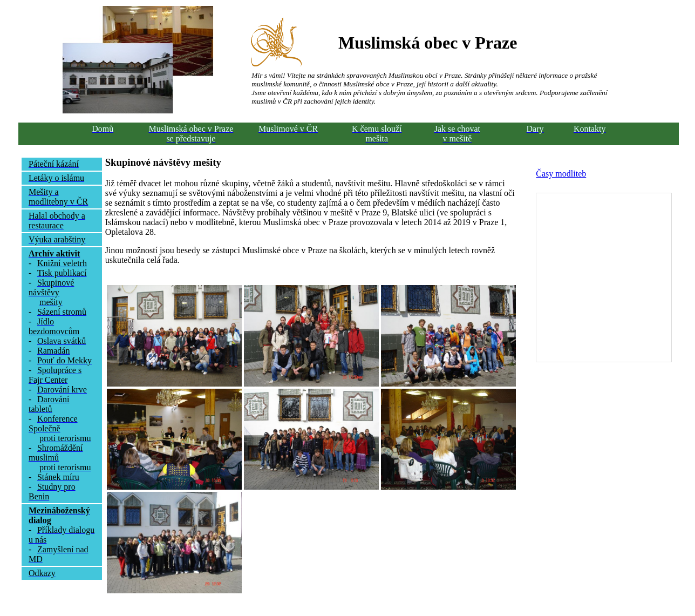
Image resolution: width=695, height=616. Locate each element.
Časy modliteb (561, 174)
